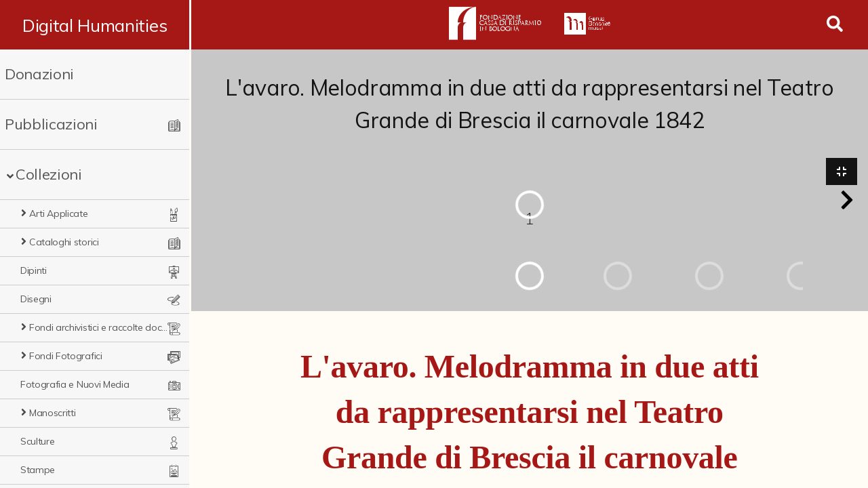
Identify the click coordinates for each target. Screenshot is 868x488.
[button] (847, 201)
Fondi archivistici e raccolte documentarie (102, 327)
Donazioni (39, 74)
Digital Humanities (95, 25)
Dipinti (34, 270)
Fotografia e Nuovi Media (75, 384)
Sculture (37, 441)
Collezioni (49, 174)
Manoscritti (52, 413)
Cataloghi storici (64, 242)
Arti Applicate (59, 213)
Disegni (36, 299)
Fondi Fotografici (66, 356)
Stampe (38, 470)
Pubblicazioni (51, 124)
